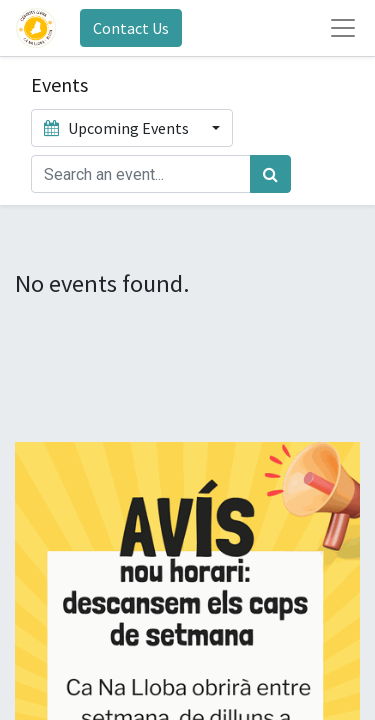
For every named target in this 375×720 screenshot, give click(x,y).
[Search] (270, 174)
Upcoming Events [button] (118, 128)
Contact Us (131, 28)
